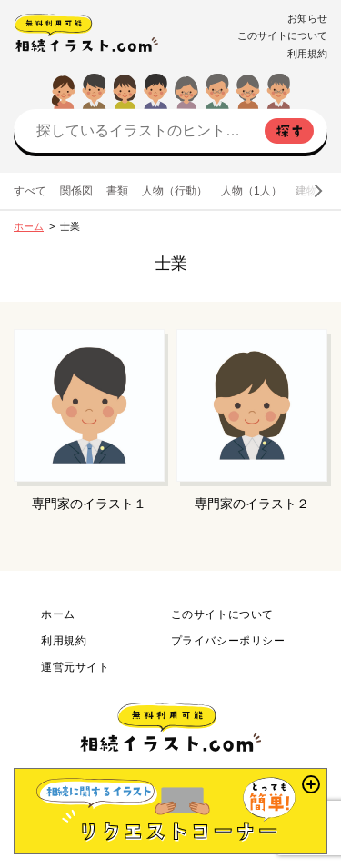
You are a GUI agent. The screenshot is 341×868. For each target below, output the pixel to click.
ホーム (29, 226)
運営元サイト (75, 667)
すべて (30, 191)
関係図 (76, 191)
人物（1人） (251, 191)
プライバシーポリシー (228, 641)
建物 (306, 191)
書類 (117, 191)
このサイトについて (282, 35)
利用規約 (307, 54)
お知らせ (307, 18)
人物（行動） (175, 191)
